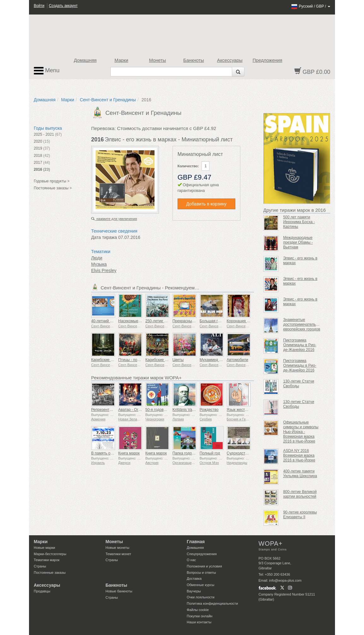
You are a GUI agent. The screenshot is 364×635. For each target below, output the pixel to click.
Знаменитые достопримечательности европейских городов (305, 324)
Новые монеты (117, 548)
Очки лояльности (201, 597)
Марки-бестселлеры (50, 554)
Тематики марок (47, 560)
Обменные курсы (200, 585)
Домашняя (85, 60)
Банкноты (194, 60)
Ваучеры (194, 591)
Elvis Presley (104, 270)
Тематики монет (118, 554)
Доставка (194, 579)
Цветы (178, 360)
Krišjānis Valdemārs (189, 410)
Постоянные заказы (50, 573)
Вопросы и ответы (201, 573)
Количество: (188, 166)
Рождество (209, 410)
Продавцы (42, 591)
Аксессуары (230, 60)
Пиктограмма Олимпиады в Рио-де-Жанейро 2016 (300, 345)
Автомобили (238, 360)
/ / (311, 6)
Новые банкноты (119, 591)
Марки (121, 60)
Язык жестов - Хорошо (247, 410)
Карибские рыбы (160, 360)
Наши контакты (199, 622)
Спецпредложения (202, 554)
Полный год (210, 453)
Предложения (267, 60)
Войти (39, 6)
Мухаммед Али (213, 360)
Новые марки (44, 548)
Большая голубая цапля (221, 321)
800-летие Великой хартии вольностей (300, 494)
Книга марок (129, 453)
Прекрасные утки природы (196, 321)
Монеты (157, 60)
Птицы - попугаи (132, 360)
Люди (97, 258)
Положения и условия (204, 566)
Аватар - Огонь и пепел (139, 410)
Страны (40, 566)
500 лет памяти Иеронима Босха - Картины (299, 222)
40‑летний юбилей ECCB (113, 321)
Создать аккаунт (63, 6)
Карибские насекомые (111, 360)
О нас (191, 560)
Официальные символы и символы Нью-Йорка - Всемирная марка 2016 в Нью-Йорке (301, 432)
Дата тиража (104, 237)
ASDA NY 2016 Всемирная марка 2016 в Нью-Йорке (299, 455)
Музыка (99, 264)
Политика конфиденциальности (212, 603)
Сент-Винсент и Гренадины (108, 100)
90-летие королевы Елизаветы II (300, 515)
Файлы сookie (198, 610)
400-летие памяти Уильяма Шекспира (300, 474)
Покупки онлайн (200, 616)
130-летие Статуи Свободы (299, 384)
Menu (47, 71)
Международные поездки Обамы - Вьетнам (298, 242)
